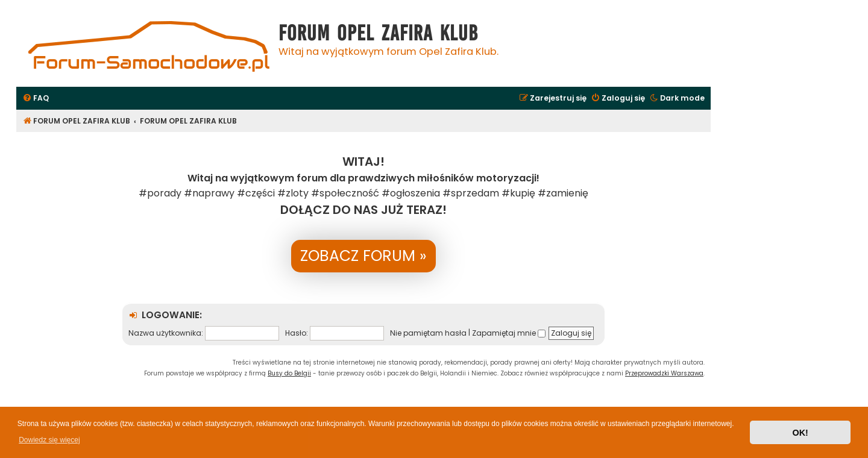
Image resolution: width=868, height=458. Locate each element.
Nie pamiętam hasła (428, 333)
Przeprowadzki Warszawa (664, 373)
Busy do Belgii (289, 373)
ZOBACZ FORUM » (363, 256)
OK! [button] (800, 433)
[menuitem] (36, 99)
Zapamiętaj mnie (509, 333)
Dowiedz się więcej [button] (49, 440)
